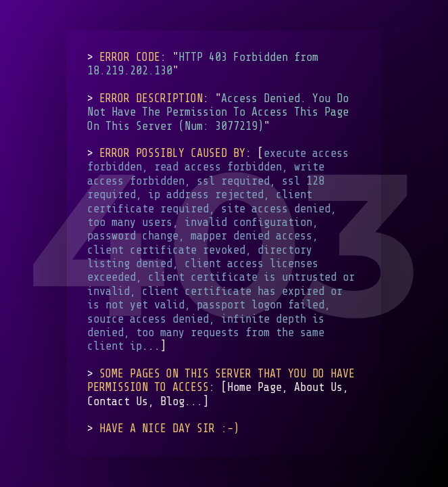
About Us (318, 388)
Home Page (254, 388)
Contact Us (118, 401)
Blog (172, 401)
